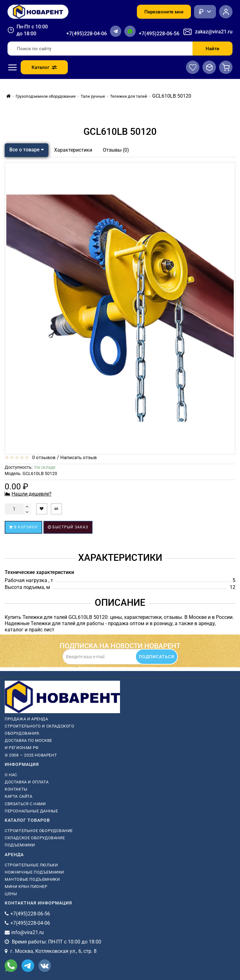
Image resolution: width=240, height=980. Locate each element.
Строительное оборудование (39, 831)
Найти (212, 49)
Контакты (16, 789)
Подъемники (20, 845)
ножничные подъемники (34, 872)
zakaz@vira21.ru (214, 32)
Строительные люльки (31, 865)
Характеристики (73, 150)
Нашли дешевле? (32, 494)
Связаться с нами (25, 804)
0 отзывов (43, 458)
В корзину (23, 527)
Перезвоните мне (164, 12)
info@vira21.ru (27, 932)
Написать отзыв (79, 458)
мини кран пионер (26, 887)
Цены (11, 894)
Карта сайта (19, 796)
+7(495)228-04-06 (87, 34)
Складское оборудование (35, 838)
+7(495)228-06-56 (159, 34)
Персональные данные (31, 811)
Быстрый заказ (68, 527)
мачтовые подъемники (32, 879)
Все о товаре (27, 150)
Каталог (44, 67)
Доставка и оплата (27, 782)
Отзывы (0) (116, 150)
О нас (11, 775)
